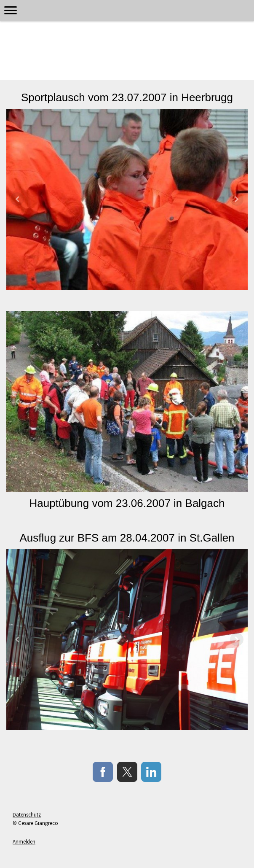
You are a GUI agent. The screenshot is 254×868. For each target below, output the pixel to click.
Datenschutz (27, 814)
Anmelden (24, 841)
